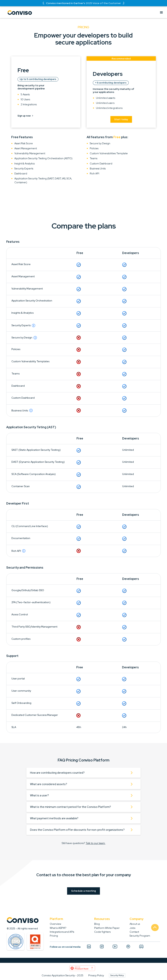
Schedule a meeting (83, 891)
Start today (121, 120)
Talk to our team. (96, 843)
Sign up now (25, 116)
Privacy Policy (96, 975)
